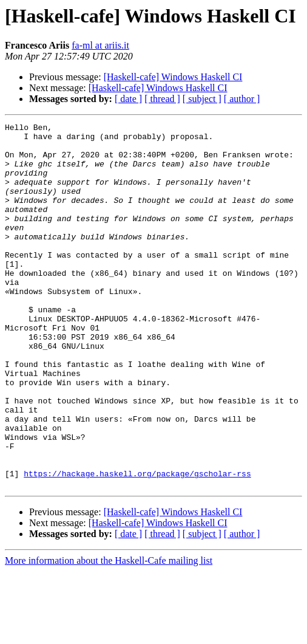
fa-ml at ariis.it (100, 45)
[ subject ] (202, 99)
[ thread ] (162, 99)
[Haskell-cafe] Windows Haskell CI (173, 77)
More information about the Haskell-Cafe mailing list (109, 633)
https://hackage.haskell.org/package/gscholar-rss (137, 544)
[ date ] (128, 99)
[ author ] (242, 99)
